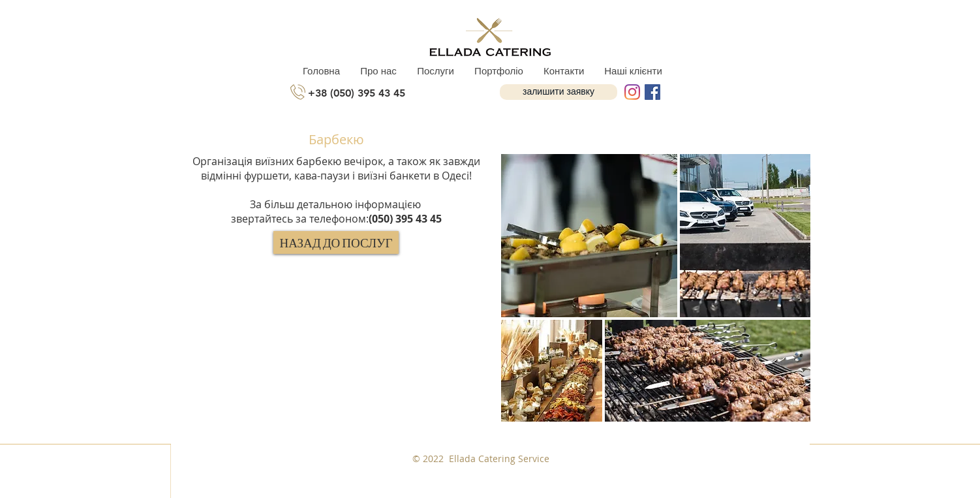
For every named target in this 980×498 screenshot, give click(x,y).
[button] (559, 92)
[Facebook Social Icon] (652, 92)
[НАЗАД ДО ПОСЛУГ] (336, 242)
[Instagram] (632, 92)
